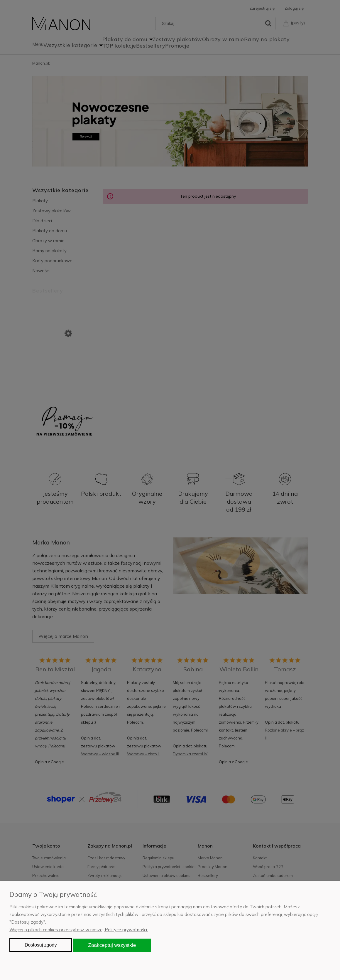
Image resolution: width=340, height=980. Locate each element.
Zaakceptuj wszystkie (112, 945)
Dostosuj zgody (41, 945)
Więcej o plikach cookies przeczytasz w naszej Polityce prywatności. (79, 930)
